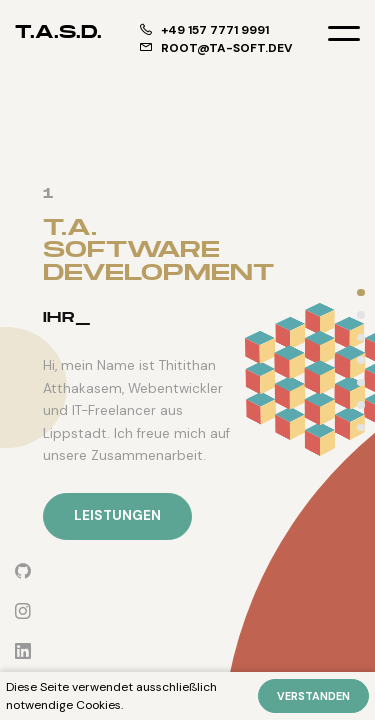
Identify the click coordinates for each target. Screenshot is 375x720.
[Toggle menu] (344, 33)
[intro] (361, 292)
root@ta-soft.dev (216, 48)
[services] (361, 315)
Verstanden (313, 696)
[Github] (23, 571)
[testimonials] (361, 405)
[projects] (361, 360)
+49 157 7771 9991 (204, 30)
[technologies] (361, 382)
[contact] (361, 427)
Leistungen (117, 515)
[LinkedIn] (23, 651)
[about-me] (361, 337)
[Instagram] (23, 611)
